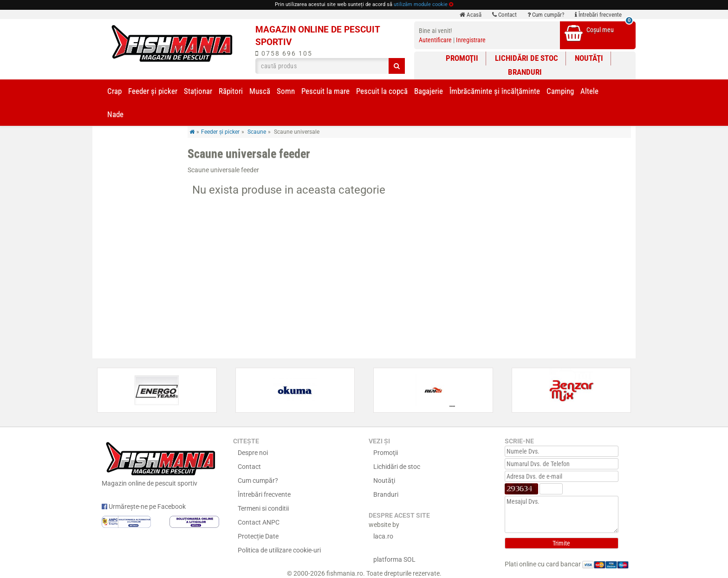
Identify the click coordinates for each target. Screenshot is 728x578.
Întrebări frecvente (598, 15)
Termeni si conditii (263, 508)
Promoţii (462, 58)
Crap (114, 91)
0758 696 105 (284, 53)
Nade (115, 114)
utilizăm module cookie (421, 4)
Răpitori (231, 91)
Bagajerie (429, 91)
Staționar (198, 91)
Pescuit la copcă (382, 91)
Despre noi (253, 453)
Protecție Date (258, 536)
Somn (286, 91)
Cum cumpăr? (546, 15)
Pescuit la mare (325, 91)
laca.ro (383, 536)
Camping (560, 91)
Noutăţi (589, 58)
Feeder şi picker (153, 91)
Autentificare (435, 40)
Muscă (260, 91)
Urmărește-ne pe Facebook (144, 507)
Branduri (525, 72)
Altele (589, 91)
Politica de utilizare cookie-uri (279, 550)
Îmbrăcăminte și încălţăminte (495, 91)
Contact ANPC (259, 522)
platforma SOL (394, 559)
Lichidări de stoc (526, 58)
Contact (504, 15)
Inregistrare (471, 40)
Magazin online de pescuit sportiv (160, 463)
